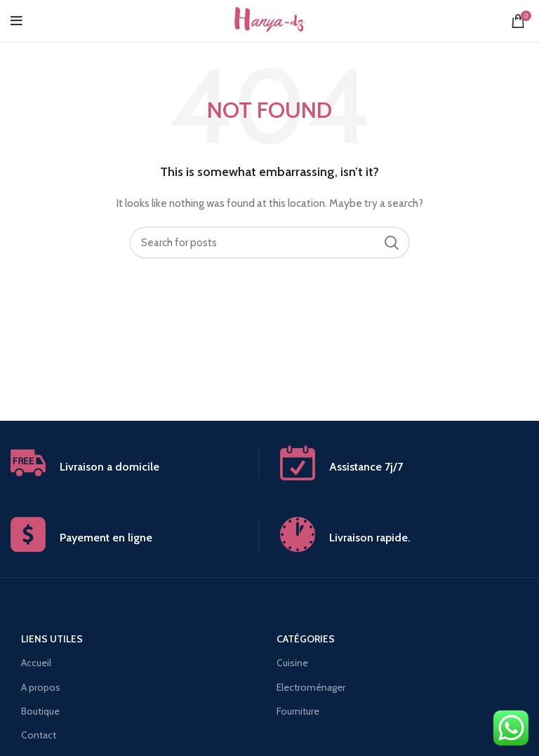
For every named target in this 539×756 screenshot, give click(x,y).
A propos (41, 687)
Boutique (40, 711)
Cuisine (292, 663)
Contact (39, 735)
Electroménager (311, 687)
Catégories (306, 639)
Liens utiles (52, 639)
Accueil (36, 663)
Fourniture (298, 711)
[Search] (269, 243)
